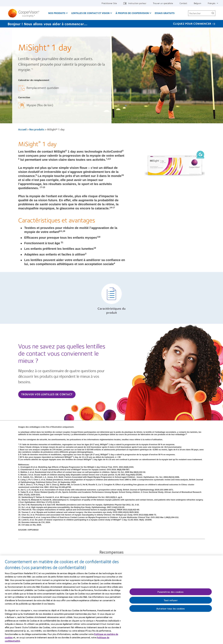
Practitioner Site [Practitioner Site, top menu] (109, 3)
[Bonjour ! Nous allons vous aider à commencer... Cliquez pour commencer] (111, 24)
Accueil (22, 129)
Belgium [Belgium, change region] (197, 3)
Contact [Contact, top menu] (183, 3)
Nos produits (37, 129)
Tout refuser (171, 602)
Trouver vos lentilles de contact (47, 394)
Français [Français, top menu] (212, 3)
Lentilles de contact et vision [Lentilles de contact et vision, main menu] (90, 13)
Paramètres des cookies (171, 593)
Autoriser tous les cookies (171, 610)
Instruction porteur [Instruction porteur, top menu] (137, 3)
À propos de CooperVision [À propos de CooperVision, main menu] (132, 13)
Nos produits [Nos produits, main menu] (57, 13)
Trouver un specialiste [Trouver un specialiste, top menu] (163, 3)
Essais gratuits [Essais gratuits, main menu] (165, 13)
